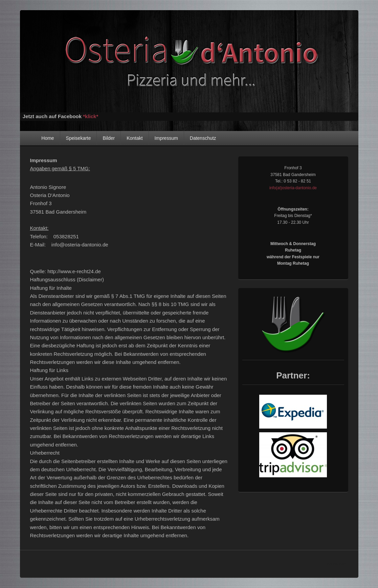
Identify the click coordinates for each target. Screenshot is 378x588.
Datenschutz (203, 138)
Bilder (109, 138)
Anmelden (336, 564)
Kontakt (135, 138)
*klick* (91, 116)
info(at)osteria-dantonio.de (293, 188)
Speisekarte (79, 138)
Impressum (166, 138)
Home (48, 138)
